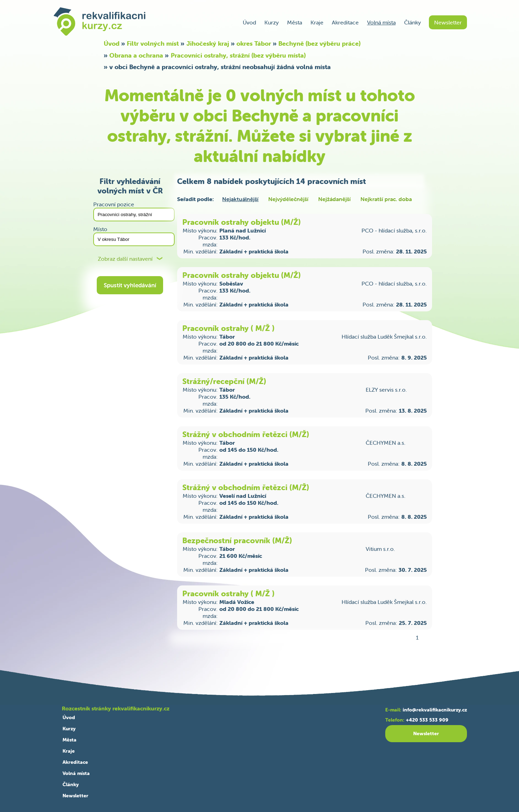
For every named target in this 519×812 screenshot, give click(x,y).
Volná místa (381, 22)
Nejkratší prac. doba (386, 199)
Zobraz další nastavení (125, 259)
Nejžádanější (334, 199)
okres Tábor (254, 43)
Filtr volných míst (153, 43)
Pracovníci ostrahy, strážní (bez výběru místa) (238, 55)
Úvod (249, 22)
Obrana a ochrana (136, 55)
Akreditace (345, 22)
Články (412, 22)
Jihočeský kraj (208, 43)
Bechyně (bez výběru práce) (319, 43)
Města (295, 22)
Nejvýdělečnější (288, 199)
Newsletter (448, 22)
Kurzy (272, 22)
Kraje (317, 22)
